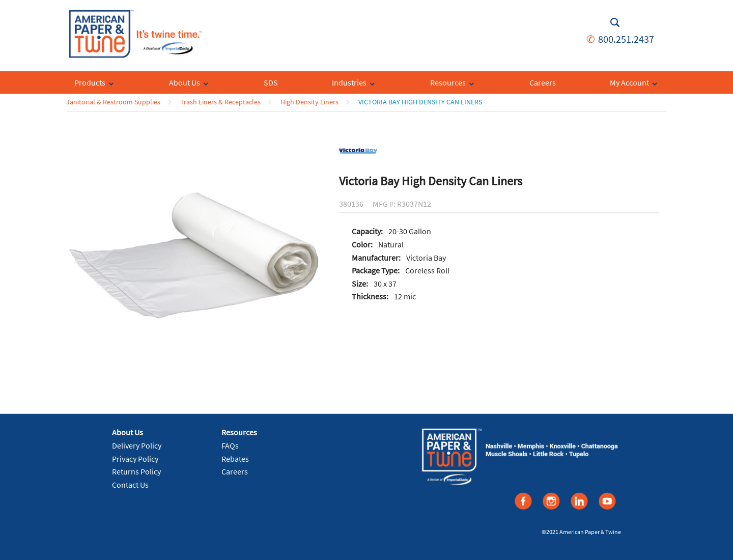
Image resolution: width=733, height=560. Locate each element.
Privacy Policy (135, 459)
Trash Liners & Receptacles (220, 102)
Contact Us (130, 485)
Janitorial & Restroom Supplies (113, 102)
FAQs (230, 445)
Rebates (235, 459)
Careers (235, 471)
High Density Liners (309, 102)
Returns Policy (136, 471)
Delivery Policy (137, 445)
